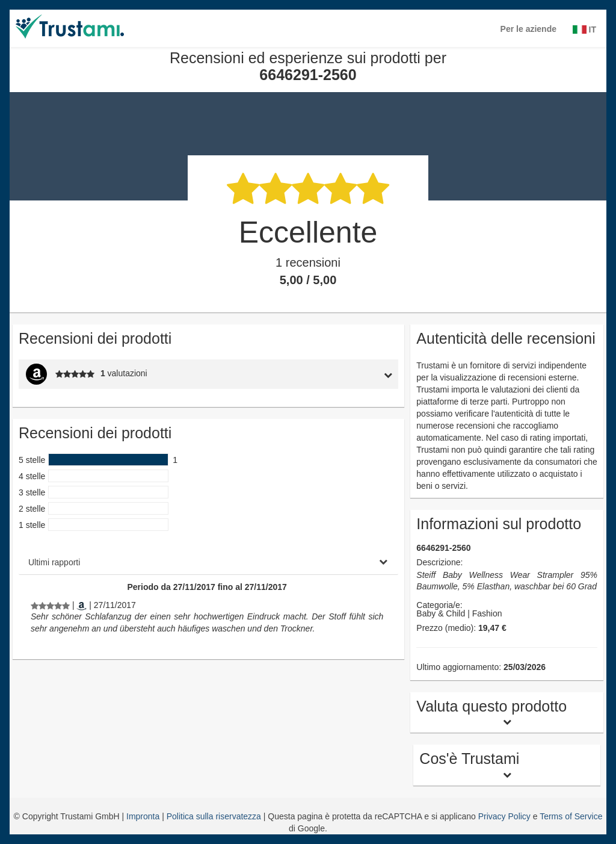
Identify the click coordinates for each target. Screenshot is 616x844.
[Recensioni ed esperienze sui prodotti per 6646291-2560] (50, 605)
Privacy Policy (504, 816)
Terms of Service (571, 816)
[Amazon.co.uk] (82, 605)
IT (584, 29)
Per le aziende (528, 29)
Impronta (144, 816)
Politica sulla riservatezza (215, 816)
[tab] (349, 374)
